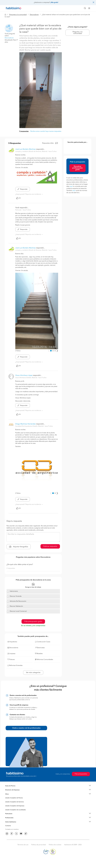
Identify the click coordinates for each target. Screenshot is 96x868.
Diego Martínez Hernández (25, 424)
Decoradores (34, 15)
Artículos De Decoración (18, 601)
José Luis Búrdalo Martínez (25, 149)
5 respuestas (24, 131)
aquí (71, 186)
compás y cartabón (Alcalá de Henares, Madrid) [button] (31, 152)
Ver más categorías (33, 673)
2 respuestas (11, 568)
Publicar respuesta (50, 546)
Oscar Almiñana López (24, 375)
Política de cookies (55, 845)
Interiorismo (14, 591)
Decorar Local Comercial (18, 611)
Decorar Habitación (16, 606)
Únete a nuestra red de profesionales (26, 728)
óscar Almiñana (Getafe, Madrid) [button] (26, 378)
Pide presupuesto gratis (33, 621)
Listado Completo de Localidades (15, 810)
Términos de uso (23, 845)
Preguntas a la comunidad (18, 15)
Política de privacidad (39, 845)
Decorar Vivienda (16, 596)
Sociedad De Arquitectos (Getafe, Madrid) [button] (30, 426)
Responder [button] (23, 189)
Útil (18, 198)
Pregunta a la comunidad (78, 33)
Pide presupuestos (81, 774)
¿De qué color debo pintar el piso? (20, 564)
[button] (9, 28)
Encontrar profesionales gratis (77, 168)
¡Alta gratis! (54, 2)
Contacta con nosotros (12, 829)
